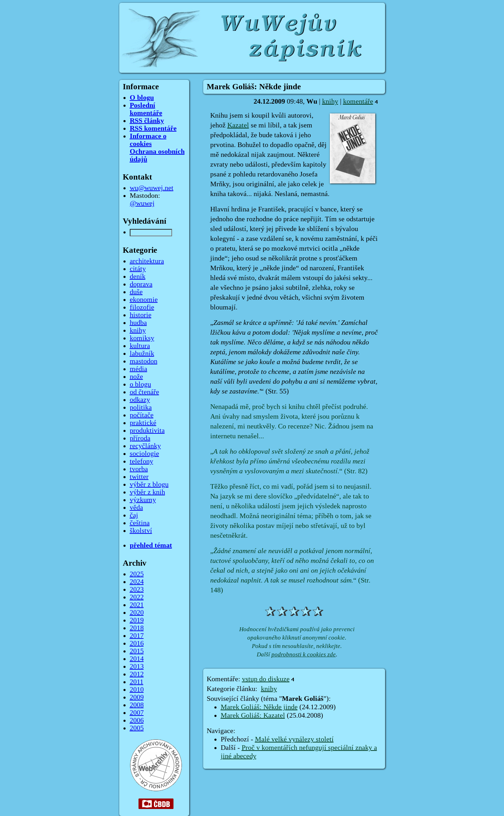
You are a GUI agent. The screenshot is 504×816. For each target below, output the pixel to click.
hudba (138, 323)
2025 (137, 574)
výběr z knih (147, 492)
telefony (141, 461)
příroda (140, 438)
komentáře (358, 102)
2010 (137, 690)
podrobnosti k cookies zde (304, 654)
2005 (137, 728)
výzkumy (143, 500)
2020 (137, 613)
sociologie (144, 454)
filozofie (142, 307)
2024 (137, 582)
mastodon (144, 361)
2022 (137, 597)
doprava (141, 284)
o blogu (140, 384)
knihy (330, 102)
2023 (137, 590)
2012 (137, 674)
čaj (134, 515)
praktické (143, 423)
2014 (137, 659)
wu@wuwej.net (152, 188)
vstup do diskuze (266, 679)
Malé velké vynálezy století (294, 739)
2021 (137, 605)
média (139, 369)
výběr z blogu (149, 484)
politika (141, 407)
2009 (137, 697)
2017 (137, 636)
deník (138, 277)
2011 (137, 682)
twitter (139, 477)
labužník (142, 354)
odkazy (140, 400)
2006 (137, 720)
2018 (137, 628)
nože (136, 377)
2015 (137, 651)
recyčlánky (145, 446)
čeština (140, 523)
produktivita (147, 431)
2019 (137, 620)
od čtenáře (144, 392)
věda (136, 508)
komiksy (142, 338)
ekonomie (144, 300)
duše (136, 292)
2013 (137, 667)
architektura (147, 261)
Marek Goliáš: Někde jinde (259, 707)
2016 (137, 643)
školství (141, 531)
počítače (142, 415)
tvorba (139, 469)
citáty (138, 269)
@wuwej (142, 203)
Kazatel (238, 125)
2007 (137, 713)
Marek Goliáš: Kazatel (253, 716)
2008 (137, 705)
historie (141, 315)
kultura (140, 346)
